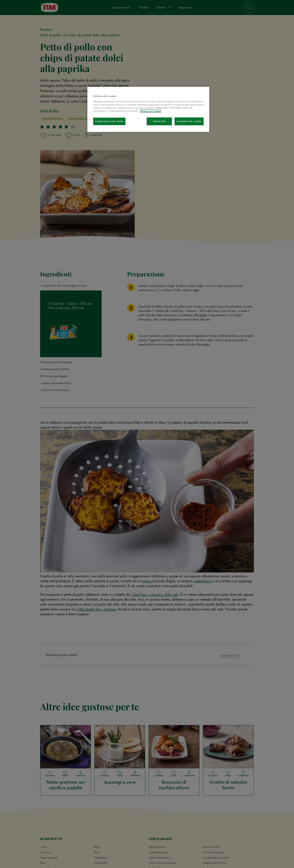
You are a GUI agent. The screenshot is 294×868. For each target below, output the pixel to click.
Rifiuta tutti (159, 121)
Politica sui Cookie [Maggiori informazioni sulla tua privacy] (151, 111)
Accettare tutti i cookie (189, 121)
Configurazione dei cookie (109, 121)
